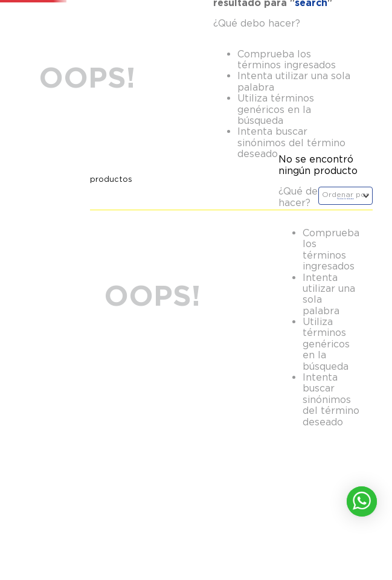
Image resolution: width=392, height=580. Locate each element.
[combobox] (156, 42)
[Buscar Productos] (234, 42)
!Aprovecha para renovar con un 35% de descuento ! (196, 12)
